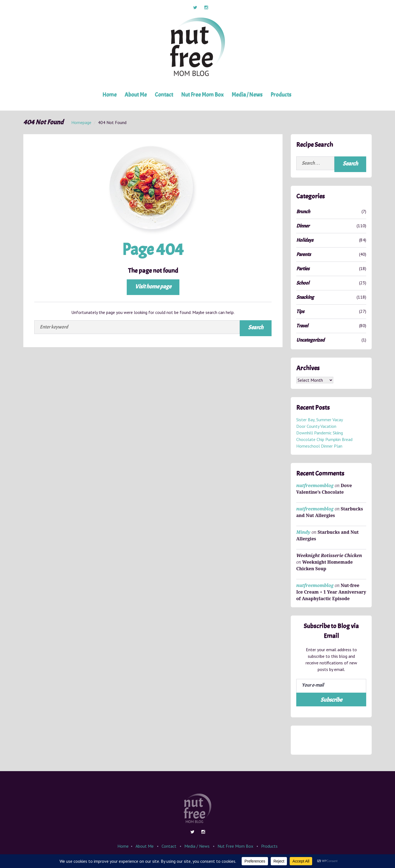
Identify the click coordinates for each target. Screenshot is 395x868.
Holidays (305, 240)
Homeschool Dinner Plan (319, 446)
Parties (303, 269)
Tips (300, 312)
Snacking (305, 297)
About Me (136, 95)
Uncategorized (310, 340)
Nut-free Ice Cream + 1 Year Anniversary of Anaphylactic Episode (331, 592)
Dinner (303, 226)
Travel (302, 326)
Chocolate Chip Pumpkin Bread (324, 440)
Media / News (247, 95)
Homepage (81, 122)
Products (281, 95)
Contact (164, 95)
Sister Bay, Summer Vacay (320, 420)
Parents (304, 255)
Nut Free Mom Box (202, 95)
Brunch (303, 212)
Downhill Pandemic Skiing (320, 433)
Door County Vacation (316, 426)
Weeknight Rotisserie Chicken (329, 556)
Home (109, 95)
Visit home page (153, 286)
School (303, 283)
